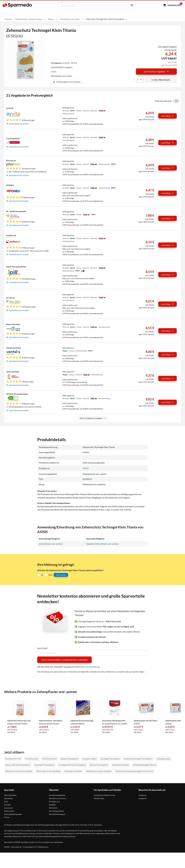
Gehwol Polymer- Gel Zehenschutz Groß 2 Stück (52, 721)
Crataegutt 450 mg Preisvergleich (72, 765)
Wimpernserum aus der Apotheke (19, 771)
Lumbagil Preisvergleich (110, 759)
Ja (42, 575)
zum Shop (168, 116)
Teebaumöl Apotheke (121, 765)
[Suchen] (131, 5)
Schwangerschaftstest (73, 771)
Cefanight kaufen (163, 759)
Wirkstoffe (53, 808)
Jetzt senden (61, 575)
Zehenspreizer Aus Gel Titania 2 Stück (146, 721)
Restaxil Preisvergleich (99, 765)
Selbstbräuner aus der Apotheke (99, 771)
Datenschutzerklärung (90, 667)
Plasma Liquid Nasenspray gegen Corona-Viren (134, 771)
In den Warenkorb (161, 80)
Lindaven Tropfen (90, 759)
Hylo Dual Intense (49, 759)
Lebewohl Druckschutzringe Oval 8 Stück (83, 721)
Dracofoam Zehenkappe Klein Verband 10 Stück (115, 721)
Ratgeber (53, 805)
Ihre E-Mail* (43, 648)
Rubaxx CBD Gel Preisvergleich (18, 765)
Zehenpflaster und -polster (51, 544)
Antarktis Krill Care (13, 759)
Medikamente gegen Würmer (145, 765)
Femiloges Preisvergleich (45, 765)
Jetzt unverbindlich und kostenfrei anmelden (64, 660)
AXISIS (54, 72)
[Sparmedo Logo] (17, 5)
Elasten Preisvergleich (70, 759)
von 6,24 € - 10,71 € (64, 63)
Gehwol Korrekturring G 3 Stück (20, 721)
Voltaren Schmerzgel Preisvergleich (138, 759)
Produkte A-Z (54, 802)
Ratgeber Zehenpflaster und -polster (103, 544)
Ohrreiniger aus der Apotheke (48, 771)
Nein (50, 575)
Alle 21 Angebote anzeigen (93, 418)
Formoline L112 (32, 759)
